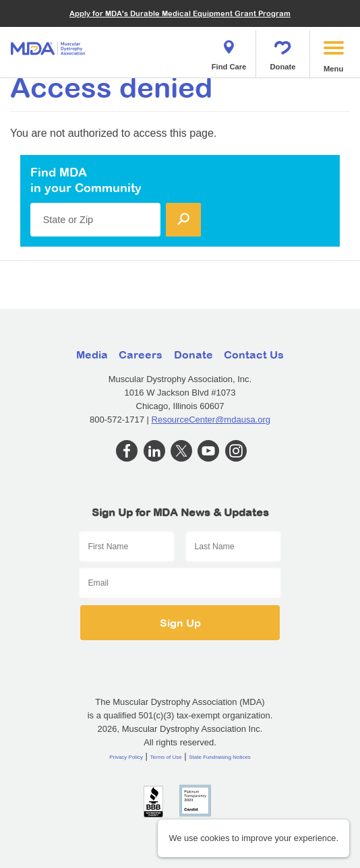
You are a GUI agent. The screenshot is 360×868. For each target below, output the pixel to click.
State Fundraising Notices (220, 757)
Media (92, 354)
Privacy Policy (126, 757)
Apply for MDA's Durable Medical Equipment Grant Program (180, 13)
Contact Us (254, 354)
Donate (283, 51)
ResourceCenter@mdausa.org (211, 420)
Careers (141, 354)
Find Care (229, 51)
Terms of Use (166, 757)
